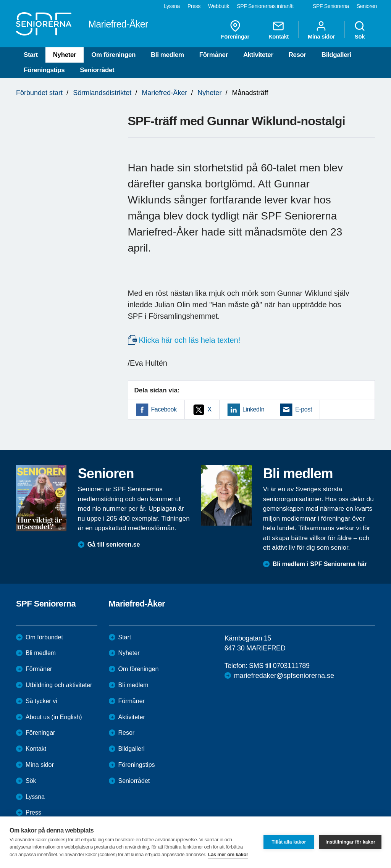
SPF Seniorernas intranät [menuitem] (265, 6)
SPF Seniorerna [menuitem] (331, 6)
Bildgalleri (336, 55)
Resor (297, 55)
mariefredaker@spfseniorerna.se (284, 676)
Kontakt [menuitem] (279, 30)
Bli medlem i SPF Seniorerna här (320, 564)
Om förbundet (44, 637)
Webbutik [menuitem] (219, 6)
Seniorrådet (97, 70)
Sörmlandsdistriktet (102, 93)
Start (31, 55)
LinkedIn (253, 409)
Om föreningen (113, 55)
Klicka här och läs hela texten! (190, 340)
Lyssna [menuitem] (172, 6)
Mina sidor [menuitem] (321, 30)
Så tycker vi (41, 701)
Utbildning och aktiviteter (59, 685)
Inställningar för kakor (350, 842)
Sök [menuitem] (360, 30)
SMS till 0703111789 (279, 666)
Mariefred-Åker (164, 93)
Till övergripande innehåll (0, 0)
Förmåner (214, 55)
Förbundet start (39, 93)
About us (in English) (54, 717)
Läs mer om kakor (228, 854)
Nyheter (65, 55)
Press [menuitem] (194, 6)
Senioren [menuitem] (367, 6)
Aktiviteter (258, 55)
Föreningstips (44, 70)
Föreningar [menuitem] (235, 30)
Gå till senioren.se (114, 545)
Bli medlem (167, 55)
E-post (304, 409)
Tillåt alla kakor (289, 842)
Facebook (164, 409)
